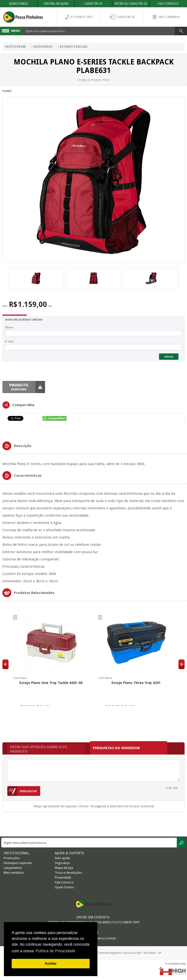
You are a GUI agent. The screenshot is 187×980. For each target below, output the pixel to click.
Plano (7, 91)
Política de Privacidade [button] (55, 951)
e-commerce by (175, 964)
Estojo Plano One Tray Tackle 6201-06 (51, 683)
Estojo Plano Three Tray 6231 (136, 683)
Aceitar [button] (51, 963)
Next (182, 664)
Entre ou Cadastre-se (131, 4)
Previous (5, 664)
